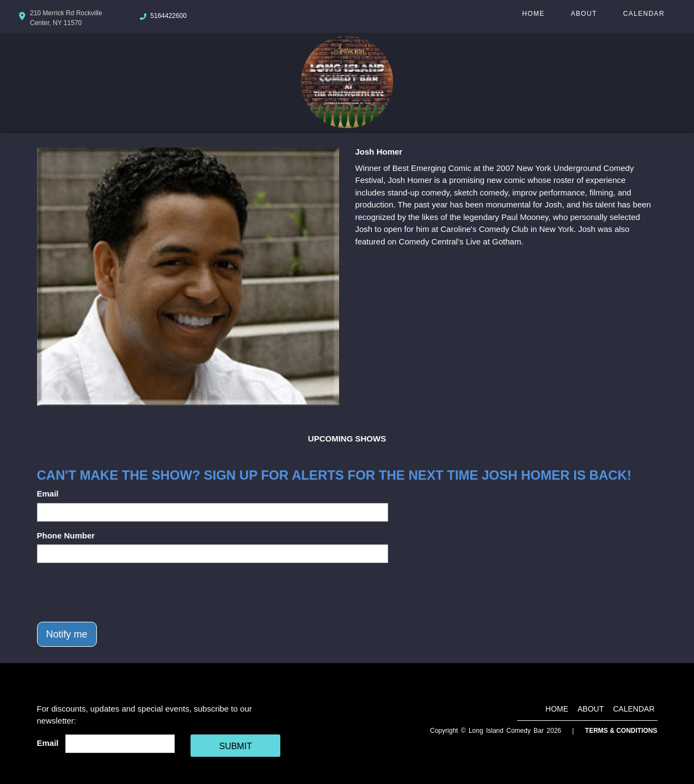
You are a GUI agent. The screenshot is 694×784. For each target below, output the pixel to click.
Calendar (644, 14)
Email (48, 494)
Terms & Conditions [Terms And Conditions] (621, 731)
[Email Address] (120, 744)
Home (533, 14)
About (584, 14)
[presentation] (120, 592)
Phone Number (66, 535)
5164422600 (168, 16)
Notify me (67, 634)
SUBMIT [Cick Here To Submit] (235, 746)
